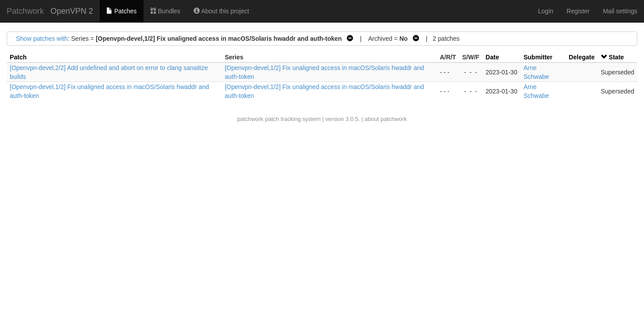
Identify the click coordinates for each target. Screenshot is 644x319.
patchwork (250, 119)
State (616, 57)
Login (546, 11)
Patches (121, 11)
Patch (18, 57)
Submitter (538, 57)
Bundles (165, 11)
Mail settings (620, 11)
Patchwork (25, 11)
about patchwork (386, 119)
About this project (221, 11)
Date (492, 57)
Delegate (582, 57)
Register (578, 11)
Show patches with (42, 39)
